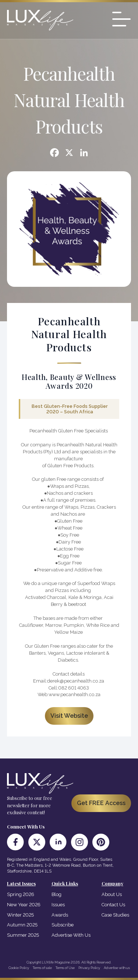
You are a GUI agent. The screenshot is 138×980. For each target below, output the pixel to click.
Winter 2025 (20, 915)
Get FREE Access (101, 803)
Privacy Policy (89, 968)
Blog (56, 894)
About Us (112, 894)
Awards (60, 915)
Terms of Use (65, 968)
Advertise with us (117, 968)
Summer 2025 (23, 935)
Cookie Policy (19, 968)
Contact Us (113, 905)
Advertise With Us (71, 935)
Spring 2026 (21, 894)
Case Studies (115, 915)
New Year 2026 (24, 905)
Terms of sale (42, 968)
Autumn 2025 (22, 925)
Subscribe (63, 925)
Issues (58, 905)
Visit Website (69, 716)
